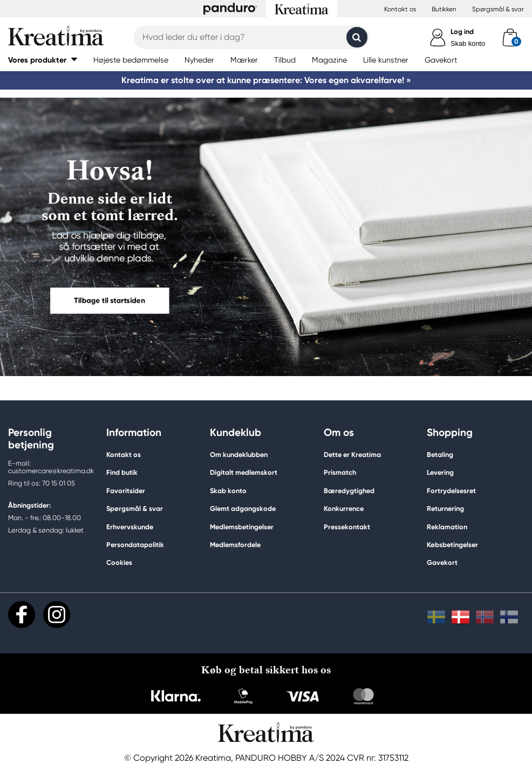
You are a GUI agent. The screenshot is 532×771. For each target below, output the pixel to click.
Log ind (462, 32)
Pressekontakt (347, 527)
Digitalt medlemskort (244, 472)
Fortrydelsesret (451, 491)
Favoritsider (126, 491)
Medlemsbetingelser (242, 527)
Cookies (119, 563)
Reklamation (447, 527)
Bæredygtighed (349, 491)
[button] (43, 60)
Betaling (440, 455)
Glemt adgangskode (243, 509)
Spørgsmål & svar (498, 9)
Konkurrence (344, 509)
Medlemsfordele (235, 545)
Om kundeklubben (239, 455)
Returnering (445, 509)
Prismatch (340, 472)
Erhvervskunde (130, 527)
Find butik (122, 472)
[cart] (510, 37)
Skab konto (468, 43)
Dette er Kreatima (352, 455)
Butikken (444, 9)
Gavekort (442, 562)
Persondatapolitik (135, 545)
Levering (440, 472)
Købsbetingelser (452, 545)
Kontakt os (400, 9)
